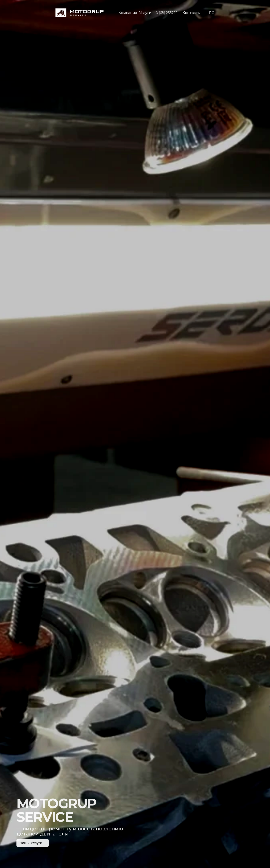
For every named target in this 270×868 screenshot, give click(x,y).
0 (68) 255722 (167, 13)
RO (212, 13)
